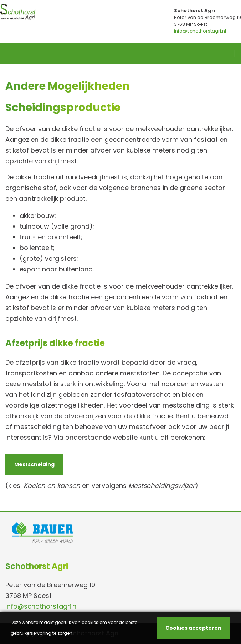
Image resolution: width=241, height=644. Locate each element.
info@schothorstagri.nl (200, 31)
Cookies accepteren (193, 628)
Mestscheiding (34, 464)
